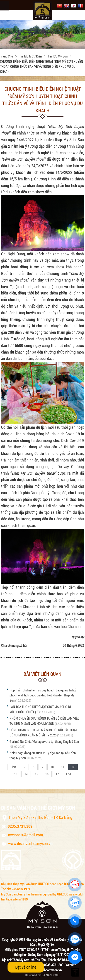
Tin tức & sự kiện (31, 56)
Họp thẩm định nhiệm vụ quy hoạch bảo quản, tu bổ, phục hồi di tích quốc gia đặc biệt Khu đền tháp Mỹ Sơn (43, 695)
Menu (5, 6)
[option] (42, 35)
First (13, 767)
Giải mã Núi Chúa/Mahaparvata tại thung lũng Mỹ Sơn (44, 741)
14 (26, 774)
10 (52, 767)
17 (57, 774)
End (69, 774)
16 (47, 774)
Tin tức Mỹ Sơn (58, 56)
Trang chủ (7, 56)
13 (16, 774)
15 (36, 774)
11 (63, 767)
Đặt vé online (26, 967)
